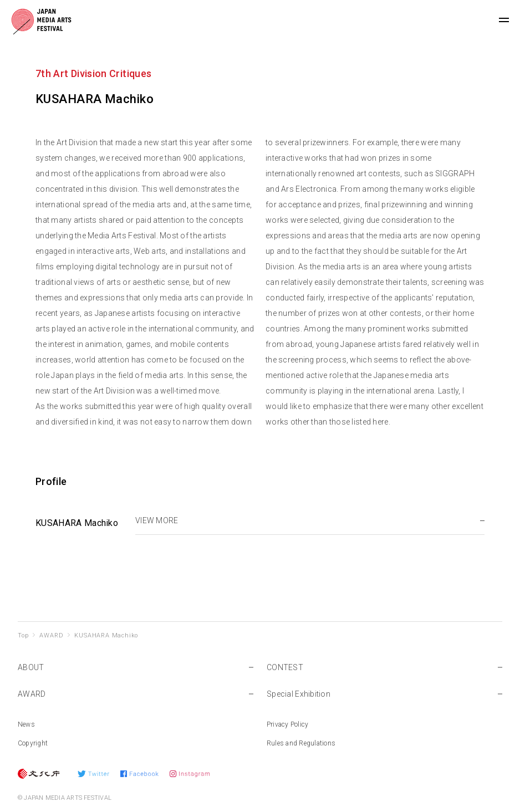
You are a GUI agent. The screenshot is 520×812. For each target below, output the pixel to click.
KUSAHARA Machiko (106, 635)
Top (23, 635)
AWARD (51, 635)
